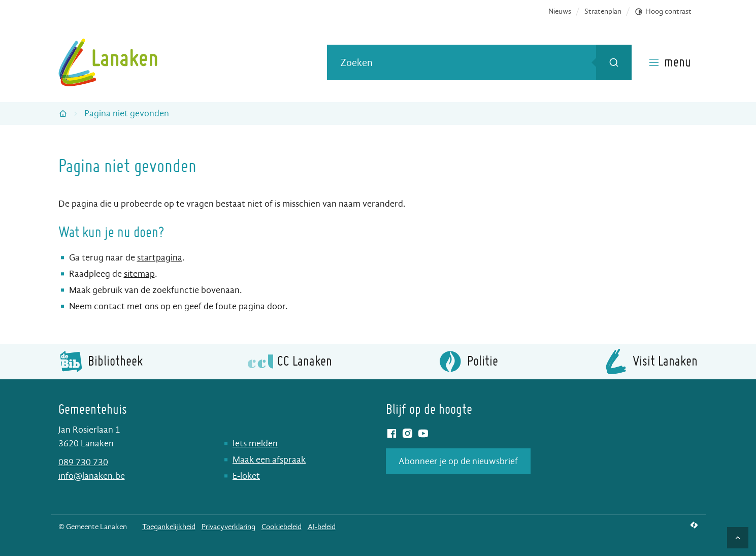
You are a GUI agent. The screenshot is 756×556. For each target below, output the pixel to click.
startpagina (160, 258)
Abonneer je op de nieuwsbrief (458, 461)
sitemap (139, 274)
